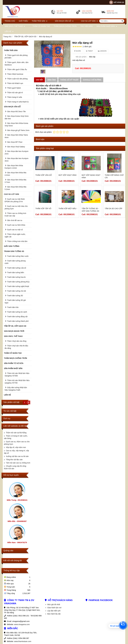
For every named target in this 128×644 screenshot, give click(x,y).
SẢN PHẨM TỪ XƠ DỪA (14, 363)
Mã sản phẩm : (82, 57)
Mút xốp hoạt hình (67, 175)
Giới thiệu (23, 21)
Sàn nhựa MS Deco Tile (16, 111)
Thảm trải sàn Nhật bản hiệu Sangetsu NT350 (17, 375)
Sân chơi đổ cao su (15, 220)
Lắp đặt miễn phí (54, 611)
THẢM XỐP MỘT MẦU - (68, 209)
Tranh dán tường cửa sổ (17, 268)
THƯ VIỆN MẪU (83, 26)
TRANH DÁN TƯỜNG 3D (14, 251)
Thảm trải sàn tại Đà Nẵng (16, 433)
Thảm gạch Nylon (14, 88)
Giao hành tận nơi (54, 608)
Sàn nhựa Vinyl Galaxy (16, 147)
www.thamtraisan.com (23, 641)
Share (78, 51)
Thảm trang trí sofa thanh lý (18, 102)
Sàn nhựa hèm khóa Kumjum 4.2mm (14, 167)
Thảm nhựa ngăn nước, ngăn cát (15, 235)
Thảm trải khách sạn (15, 83)
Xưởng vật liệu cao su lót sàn (17, 456)
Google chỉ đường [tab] (92, 80)
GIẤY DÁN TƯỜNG (12, 246)
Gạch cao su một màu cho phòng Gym (16, 207)
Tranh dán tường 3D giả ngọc (15, 301)
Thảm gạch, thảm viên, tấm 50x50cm (16, 64)
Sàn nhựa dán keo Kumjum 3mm (16, 160)
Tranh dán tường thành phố (18, 321)
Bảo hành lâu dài (54, 614)
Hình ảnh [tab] (52, 80)
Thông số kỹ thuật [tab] (69, 80)
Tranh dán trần (13, 307)
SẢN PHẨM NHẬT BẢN (103, 26)
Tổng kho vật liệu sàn (14, 460)
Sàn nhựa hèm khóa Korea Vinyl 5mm (16, 124)
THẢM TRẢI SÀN (40, 21)
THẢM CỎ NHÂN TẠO (37, 26)
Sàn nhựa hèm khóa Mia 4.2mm (15, 174)
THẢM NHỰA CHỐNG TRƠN (61, 26)
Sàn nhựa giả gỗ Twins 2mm (18, 130)
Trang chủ (10, 21)
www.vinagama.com (22, 624)
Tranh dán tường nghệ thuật (18, 286)
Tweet (89, 51)
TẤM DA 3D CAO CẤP (113, 209)
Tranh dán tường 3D (15, 296)
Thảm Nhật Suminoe (15, 74)
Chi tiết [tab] (39, 80)
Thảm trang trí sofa (14, 97)
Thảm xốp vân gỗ (44, 175)
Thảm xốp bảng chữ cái (114, 176)
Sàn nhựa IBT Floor (15, 142)
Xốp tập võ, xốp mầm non (16, 447)
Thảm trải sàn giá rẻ (15, 93)
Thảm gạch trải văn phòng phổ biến (16, 56)
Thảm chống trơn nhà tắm (17, 241)
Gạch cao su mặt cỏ (15, 230)
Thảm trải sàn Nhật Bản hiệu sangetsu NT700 (17, 382)
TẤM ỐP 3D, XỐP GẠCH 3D (15, 326)
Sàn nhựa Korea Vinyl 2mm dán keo (17, 117)
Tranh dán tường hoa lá (16, 277)
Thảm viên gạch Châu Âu (17, 69)
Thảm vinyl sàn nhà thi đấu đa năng (16, 347)
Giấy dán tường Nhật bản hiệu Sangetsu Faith (16, 389)
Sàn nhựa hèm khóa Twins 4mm (16, 136)
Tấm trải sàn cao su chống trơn (18, 463)
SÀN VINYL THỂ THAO (15, 26)
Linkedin (102, 51)
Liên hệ (9, 31)
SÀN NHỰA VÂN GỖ (60, 21)
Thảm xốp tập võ (43, 209)
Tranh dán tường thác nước (18, 256)
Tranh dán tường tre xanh (17, 312)
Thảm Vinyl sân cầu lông (17, 341)
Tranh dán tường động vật (17, 317)
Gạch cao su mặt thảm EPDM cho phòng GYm (15, 200)
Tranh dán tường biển (16, 272)
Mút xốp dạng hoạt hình (91, 176)
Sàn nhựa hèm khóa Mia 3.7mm (15, 181)
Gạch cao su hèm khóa (16, 225)
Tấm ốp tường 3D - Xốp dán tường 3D (90, 210)
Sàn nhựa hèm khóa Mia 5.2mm (15, 188)
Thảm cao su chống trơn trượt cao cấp (15, 215)
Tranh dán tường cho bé (17, 291)
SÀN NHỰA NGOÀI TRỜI (14, 331)
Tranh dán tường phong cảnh (15, 262)
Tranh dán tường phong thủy (18, 282)
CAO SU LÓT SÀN (82, 21)
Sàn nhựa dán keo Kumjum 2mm (16, 153)
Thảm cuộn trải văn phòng (17, 79)
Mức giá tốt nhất (54, 604)
